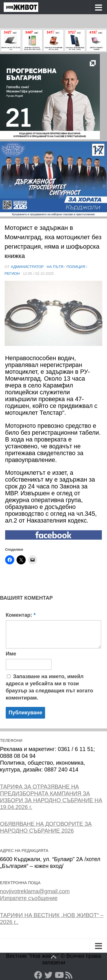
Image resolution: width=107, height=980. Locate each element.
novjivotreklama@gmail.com (35, 891)
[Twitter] (49, 975)
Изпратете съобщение (29, 898)
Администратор (27, 267)
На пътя (55, 267)
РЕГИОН (12, 274)
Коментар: (21, 615)
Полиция (76, 267)
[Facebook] (38, 975)
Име (11, 654)
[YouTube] (59, 975)
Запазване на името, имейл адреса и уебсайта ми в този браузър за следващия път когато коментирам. (49, 687)
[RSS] (69, 975)
